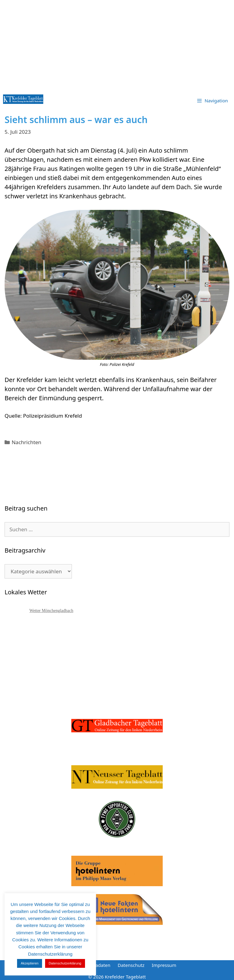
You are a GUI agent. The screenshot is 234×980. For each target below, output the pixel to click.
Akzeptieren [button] (30, 963)
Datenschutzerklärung (65, 963)
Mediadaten (97, 965)
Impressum (164, 965)
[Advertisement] (117, 46)
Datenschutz (131, 965)
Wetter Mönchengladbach (51, 611)
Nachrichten (26, 442)
